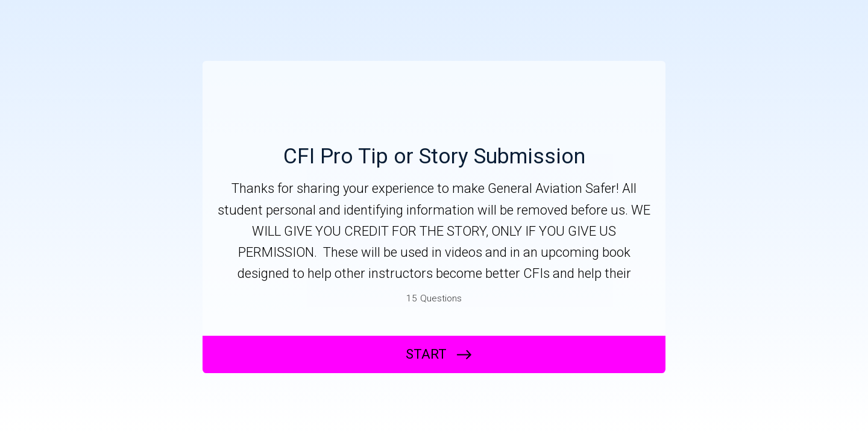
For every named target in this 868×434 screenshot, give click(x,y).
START (426, 354)
